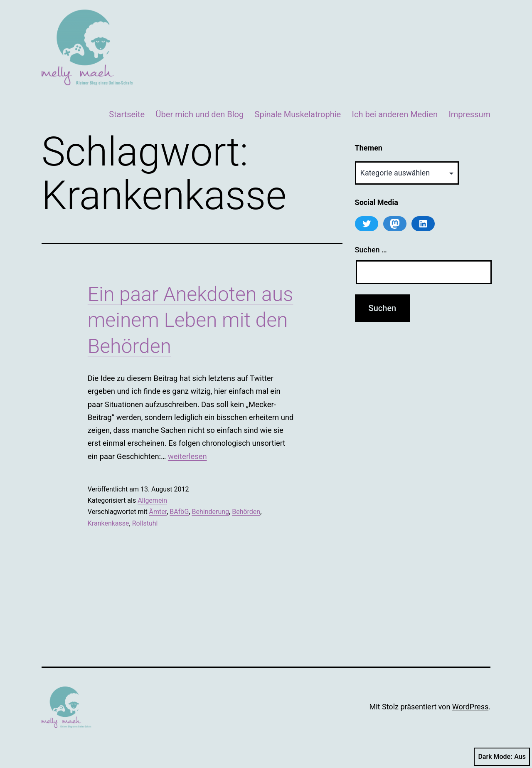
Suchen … (371, 250)
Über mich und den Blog (200, 114)
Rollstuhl (145, 523)
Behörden (246, 512)
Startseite (127, 114)
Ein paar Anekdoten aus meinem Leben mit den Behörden (191, 320)
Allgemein (152, 500)
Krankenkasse (108, 523)
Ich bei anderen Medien (395, 114)
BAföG (179, 512)
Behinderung (210, 512)
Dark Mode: (502, 757)
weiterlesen (187, 456)
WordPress (470, 707)
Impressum (469, 114)
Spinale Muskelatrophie (298, 114)
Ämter (158, 512)
